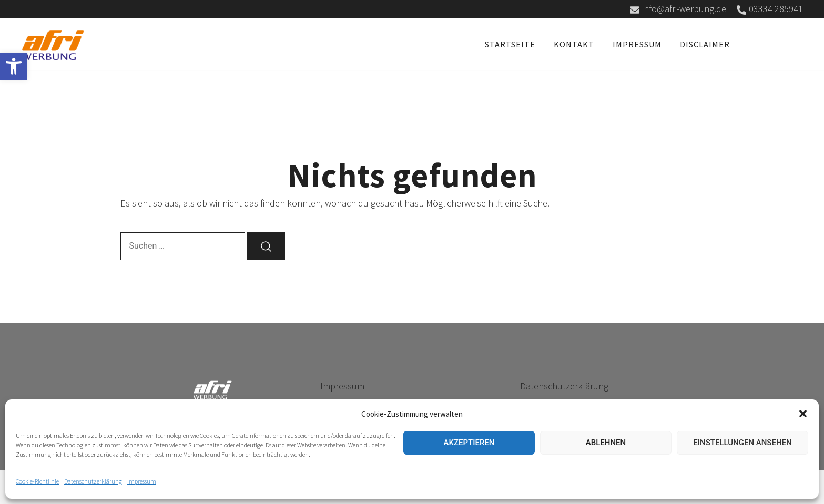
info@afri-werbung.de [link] (678, 9)
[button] (803, 414)
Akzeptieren (469, 443)
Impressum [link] (142, 481)
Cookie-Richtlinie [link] (37, 481)
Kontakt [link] (574, 44)
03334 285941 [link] (770, 9)
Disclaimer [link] (705, 44)
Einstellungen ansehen (742, 443)
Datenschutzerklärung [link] (93, 481)
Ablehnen (606, 443)
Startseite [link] (510, 44)
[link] (14, 66)
